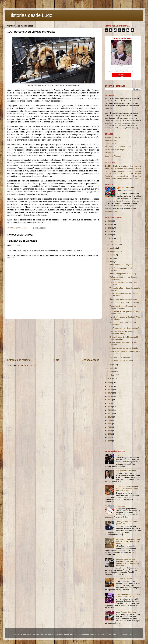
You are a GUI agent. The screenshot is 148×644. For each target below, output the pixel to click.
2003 (110, 431)
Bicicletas (137, 176)
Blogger (133, 634)
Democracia (135, 166)
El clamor (119, 455)
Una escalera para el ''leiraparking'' (123, 274)
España (138, 173)
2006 (110, 420)
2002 (110, 434)
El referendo (121, 506)
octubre (113, 248)
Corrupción (129, 173)
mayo (112, 365)
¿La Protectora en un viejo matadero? (124, 328)
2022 (110, 235)
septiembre (114, 251)
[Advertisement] (53, 339)
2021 (110, 238)
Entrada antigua (91, 360)
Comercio (121, 171)
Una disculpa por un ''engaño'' (121, 265)
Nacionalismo (120, 178)
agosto (113, 255)
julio (112, 258)
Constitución (110, 178)
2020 (110, 383)
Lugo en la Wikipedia (113, 156)
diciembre (114, 241)
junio (112, 262)
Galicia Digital (110, 143)
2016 (110, 396)
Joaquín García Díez (114, 173)
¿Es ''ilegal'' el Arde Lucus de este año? (125, 303)
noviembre (114, 245)
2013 (110, 407)
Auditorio (109, 176)
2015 (110, 400)
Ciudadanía (130, 178)
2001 (110, 437)
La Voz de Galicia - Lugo (115, 150)
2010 (110, 417)
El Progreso (110, 153)
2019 (110, 386)
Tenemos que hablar (124, 579)
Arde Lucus (110, 169)
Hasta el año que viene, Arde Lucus (123, 299)
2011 (110, 413)
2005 (110, 424)
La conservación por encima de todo (124, 348)
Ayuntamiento (110, 171)
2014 (110, 403)
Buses (137, 178)
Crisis (139, 169)
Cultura (116, 166)
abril (112, 368)
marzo (113, 372)
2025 (110, 224)
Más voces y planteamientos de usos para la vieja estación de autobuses (128, 541)
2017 (110, 393)
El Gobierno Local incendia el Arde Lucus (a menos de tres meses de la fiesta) (127, 488)
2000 (110, 441)
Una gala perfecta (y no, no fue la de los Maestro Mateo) (128, 595)
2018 (110, 390)
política (125, 166)
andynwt (109, 634)
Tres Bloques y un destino (126, 471)
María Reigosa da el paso (126, 612)
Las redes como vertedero (120, 357)
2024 (110, 228)
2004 (110, 427)
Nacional (137, 171)
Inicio (56, 360)
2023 (110, 231)
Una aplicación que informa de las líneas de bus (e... (123, 307)
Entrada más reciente (19, 360)
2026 (110, 221)
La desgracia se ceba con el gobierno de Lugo (127, 523)
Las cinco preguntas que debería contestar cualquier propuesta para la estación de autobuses (127, 562)
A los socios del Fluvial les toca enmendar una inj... (122, 332)
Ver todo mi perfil (112, 212)
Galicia (129, 171)
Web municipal (111, 140)
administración (130, 169)
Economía (119, 169)
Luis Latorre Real (126, 188)
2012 (110, 410)
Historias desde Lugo (30, 15)
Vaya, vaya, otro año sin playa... (122, 360)
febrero (113, 375)
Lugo (108, 166)
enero (112, 378)
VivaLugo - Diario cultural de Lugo (118, 147)
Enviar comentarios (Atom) (29, 365)
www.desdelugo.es (112, 137)
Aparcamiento (123, 176)
